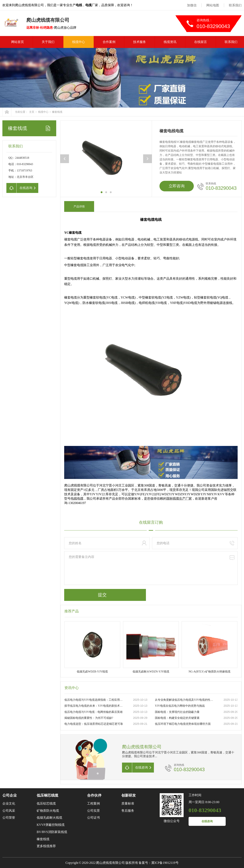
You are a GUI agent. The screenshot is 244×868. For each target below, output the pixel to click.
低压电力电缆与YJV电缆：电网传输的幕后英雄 (93, 712)
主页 (32, 112)
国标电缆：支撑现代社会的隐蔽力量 (177, 712)
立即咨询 (177, 186)
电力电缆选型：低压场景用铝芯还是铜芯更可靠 (94, 724)
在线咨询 (207, 821)
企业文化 (9, 803)
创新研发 (129, 795)
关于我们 (48, 42)
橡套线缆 (57, 112)
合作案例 (109, 42)
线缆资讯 (170, 42)
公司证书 (93, 818)
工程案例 (93, 803)
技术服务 (140, 42)
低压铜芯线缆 (47, 795)
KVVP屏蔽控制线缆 (51, 825)
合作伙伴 (94, 795)
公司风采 (9, 811)
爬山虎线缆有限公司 (79, 485)
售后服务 (128, 811)
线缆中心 (79, 42)
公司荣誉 (9, 818)
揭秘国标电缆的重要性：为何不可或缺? (89, 718)
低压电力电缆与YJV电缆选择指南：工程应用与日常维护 (94, 700)
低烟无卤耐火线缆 (49, 818)
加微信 (192, 5)
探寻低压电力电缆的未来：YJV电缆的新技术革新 (94, 706)
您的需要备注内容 (151, 568)
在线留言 (201, 42)
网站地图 (213, 5)
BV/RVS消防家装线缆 (52, 832)
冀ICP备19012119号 (165, 863)
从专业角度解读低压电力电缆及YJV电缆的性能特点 (185, 700)
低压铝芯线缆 (46, 803)
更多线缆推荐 (46, 846)
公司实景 (93, 811)
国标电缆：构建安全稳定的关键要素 (177, 718)
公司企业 (10, 795)
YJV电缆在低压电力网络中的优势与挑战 (180, 706)
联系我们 (235, 5)
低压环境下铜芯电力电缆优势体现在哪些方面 (183, 724)
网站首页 (18, 42)
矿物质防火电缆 (48, 811)
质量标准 (128, 803)
